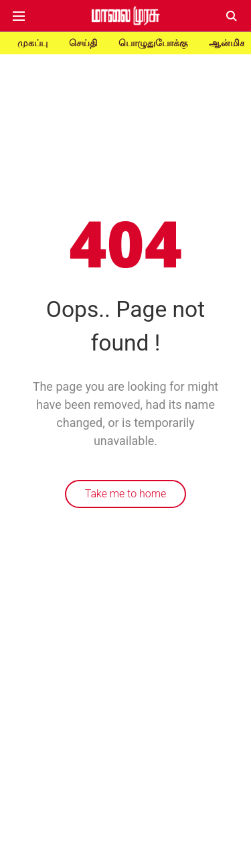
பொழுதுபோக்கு (153, 43)
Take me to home (126, 494)
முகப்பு (32, 43)
